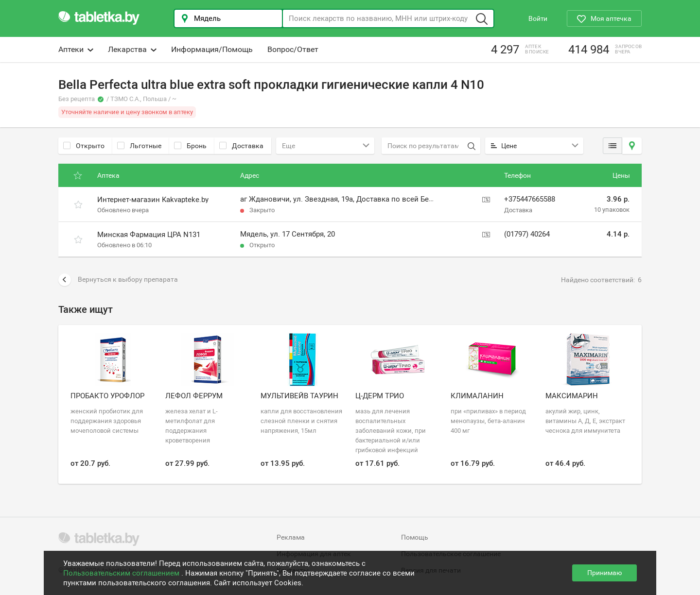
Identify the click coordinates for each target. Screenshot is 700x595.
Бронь (190, 146)
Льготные (139, 146)
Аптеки (76, 49)
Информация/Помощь (212, 49)
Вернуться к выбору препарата (118, 280)
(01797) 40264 (527, 234)
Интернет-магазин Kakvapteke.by (153, 200)
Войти (538, 18)
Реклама (291, 537)
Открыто (84, 146)
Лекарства (132, 49)
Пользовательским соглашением (122, 573)
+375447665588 (530, 199)
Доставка (241, 146)
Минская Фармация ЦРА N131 (149, 235)
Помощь (415, 537)
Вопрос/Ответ (293, 49)
